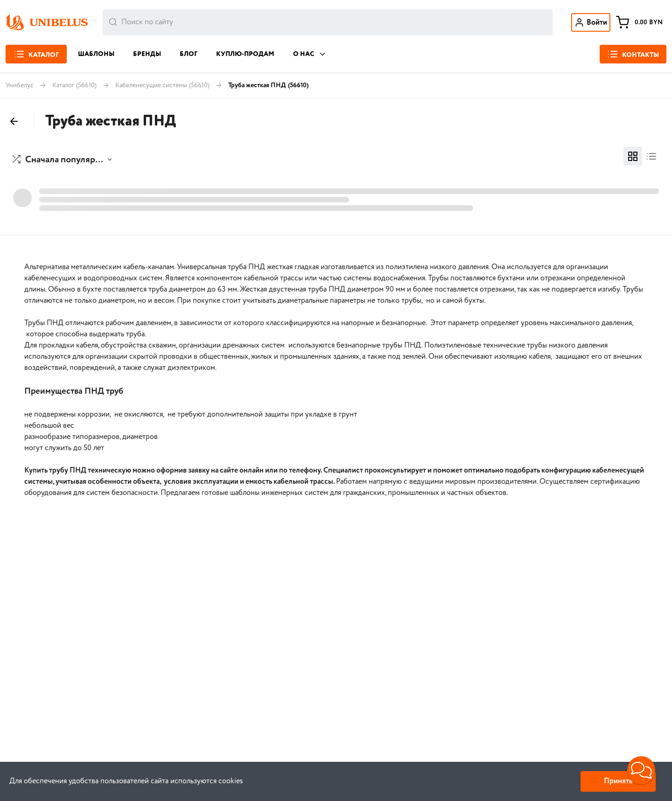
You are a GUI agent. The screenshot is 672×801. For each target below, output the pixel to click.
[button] (63, 160)
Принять (618, 781)
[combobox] (328, 22)
